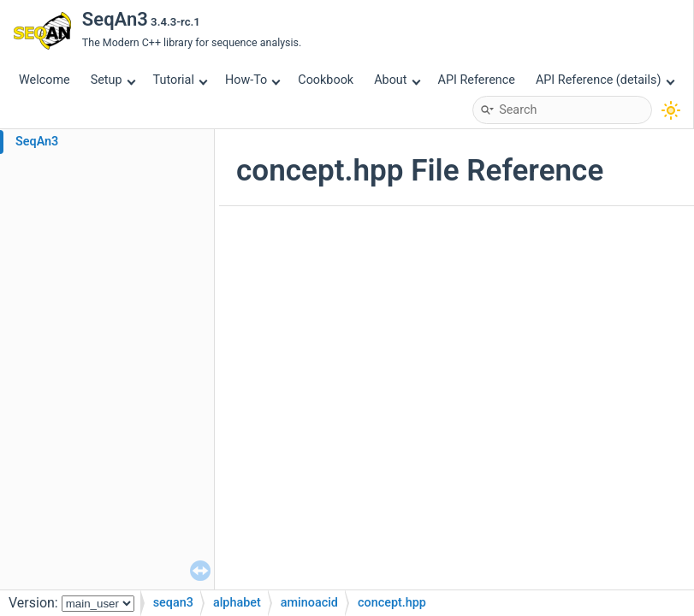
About (397, 80)
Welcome (44, 80)
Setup (113, 80)
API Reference (477, 80)
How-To (253, 80)
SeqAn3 (37, 142)
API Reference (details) (605, 80)
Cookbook (326, 80)
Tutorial (181, 80)
